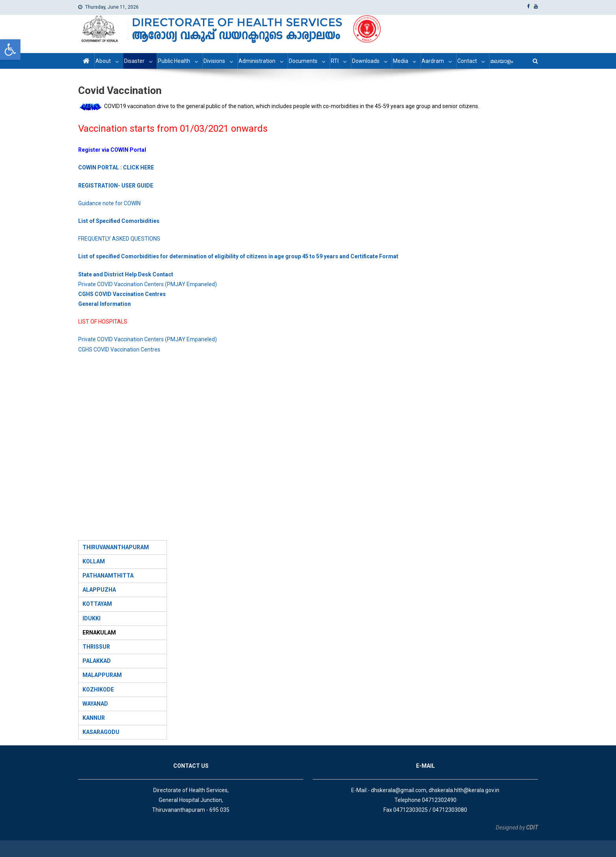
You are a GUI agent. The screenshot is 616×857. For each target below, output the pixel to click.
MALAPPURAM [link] (102, 675)
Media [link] (401, 61)
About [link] (103, 61)
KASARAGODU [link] (101, 732)
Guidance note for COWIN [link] (109, 203)
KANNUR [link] (94, 718)
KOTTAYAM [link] (97, 604)
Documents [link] (303, 61)
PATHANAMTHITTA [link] (108, 576)
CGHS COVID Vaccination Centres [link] (119, 349)
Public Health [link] (174, 61)
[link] (10, 50)
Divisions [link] (214, 61)
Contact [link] (467, 61)
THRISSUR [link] (96, 647)
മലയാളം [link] (502, 61)
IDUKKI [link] (92, 618)
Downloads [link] (366, 61)
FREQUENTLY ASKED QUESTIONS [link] (119, 239)
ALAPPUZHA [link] (99, 590)
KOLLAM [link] (94, 561)
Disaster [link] (134, 61)
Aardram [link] (433, 61)
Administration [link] (257, 61)
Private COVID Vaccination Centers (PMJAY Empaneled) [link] (148, 284)
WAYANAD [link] (95, 704)
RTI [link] (335, 61)
